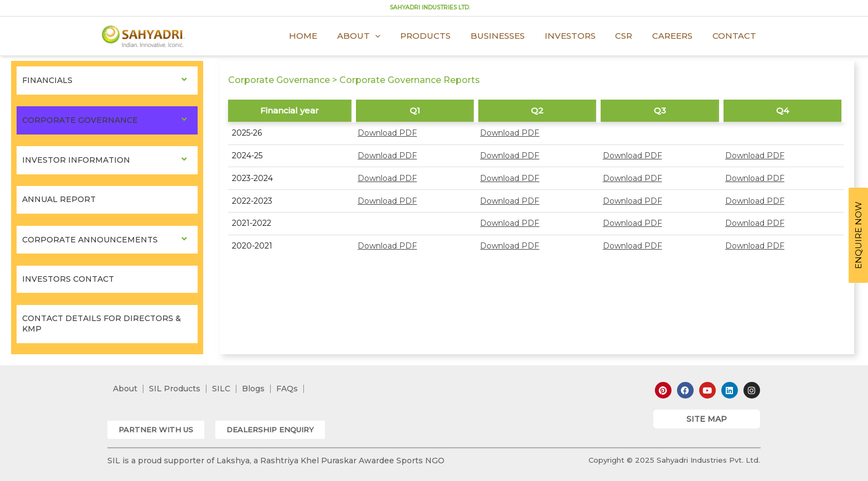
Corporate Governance (80, 120)
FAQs (287, 389)
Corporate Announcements (90, 240)
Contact (736, 36)
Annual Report (59, 199)
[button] (156, 430)
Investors (581, 36)
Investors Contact (68, 279)
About (380, 36)
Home (327, 36)
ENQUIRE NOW (858, 235)
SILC (221, 389)
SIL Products (175, 389)
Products (443, 36)
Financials (47, 80)
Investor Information (76, 160)
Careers (677, 36)
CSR (632, 36)
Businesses (512, 36)
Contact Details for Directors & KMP (102, 324)
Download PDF (387, 133)
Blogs (253, 389)
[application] (396, 36)
